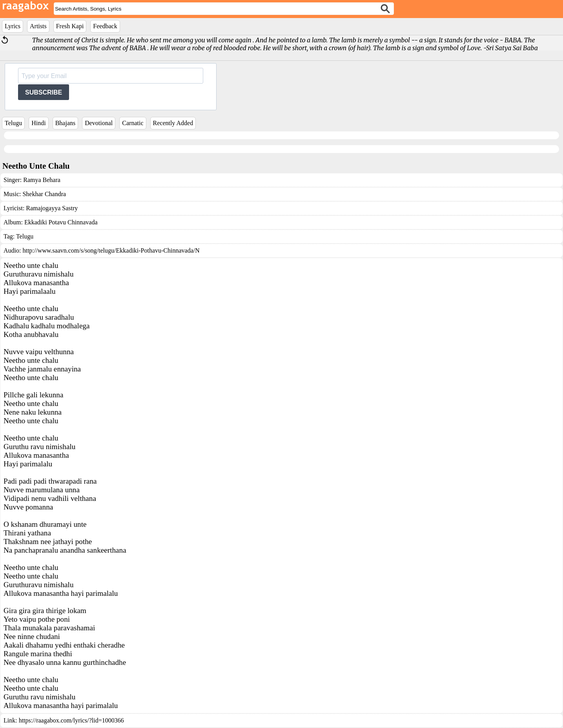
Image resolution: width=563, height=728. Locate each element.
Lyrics (13, 26)
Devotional (99, 123)
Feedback (105, 26)
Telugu (13, 123)
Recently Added (173, 123)
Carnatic (133, 123)
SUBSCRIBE (44, 92)
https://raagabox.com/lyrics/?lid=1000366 (71, 720)
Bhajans (66, 123)
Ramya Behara (42, 180)
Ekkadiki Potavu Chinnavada (61, 222)
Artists (38, 26)
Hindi (38, 123)
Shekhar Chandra (44, 194)
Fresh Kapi (70, 26)
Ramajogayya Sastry (52, 208)
